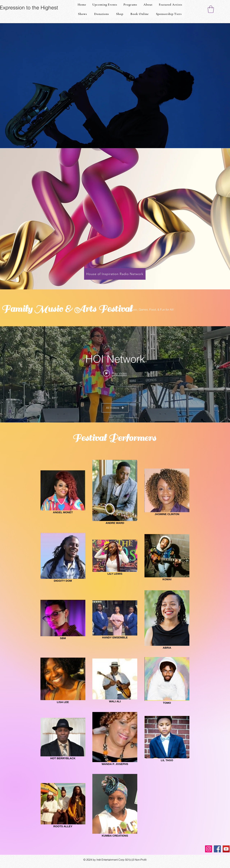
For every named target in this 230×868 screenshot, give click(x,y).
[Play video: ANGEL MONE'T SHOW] (115, 373)
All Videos (115, 408)
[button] (211, 9)
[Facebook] (217, 849)
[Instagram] (209, 849)
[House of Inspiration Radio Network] (115, 274)
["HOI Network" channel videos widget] (115, 374)
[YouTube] (226, 849)
